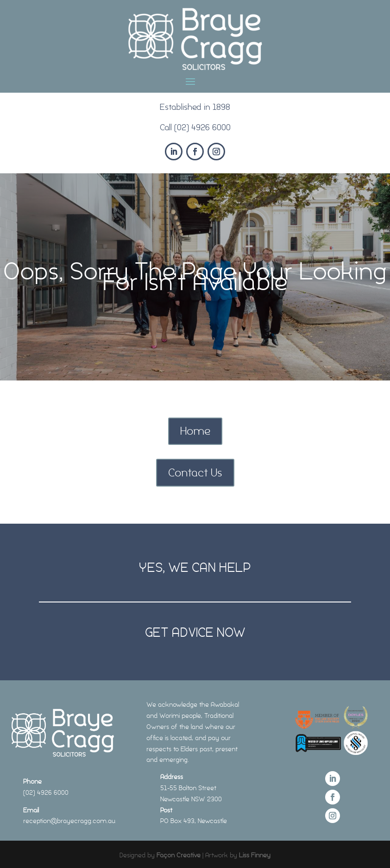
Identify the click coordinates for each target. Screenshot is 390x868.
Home (195, 431)
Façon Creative (179, 855)
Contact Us (195, 472)
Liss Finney (255, 855)
